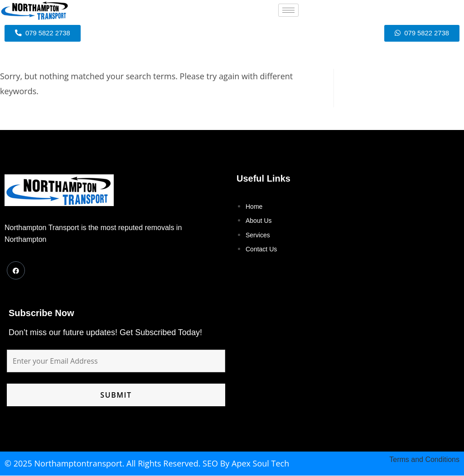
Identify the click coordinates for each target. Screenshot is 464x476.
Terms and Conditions (424, 460)
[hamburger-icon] (288, 10)
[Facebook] (16, 271)
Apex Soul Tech (260, 464)
